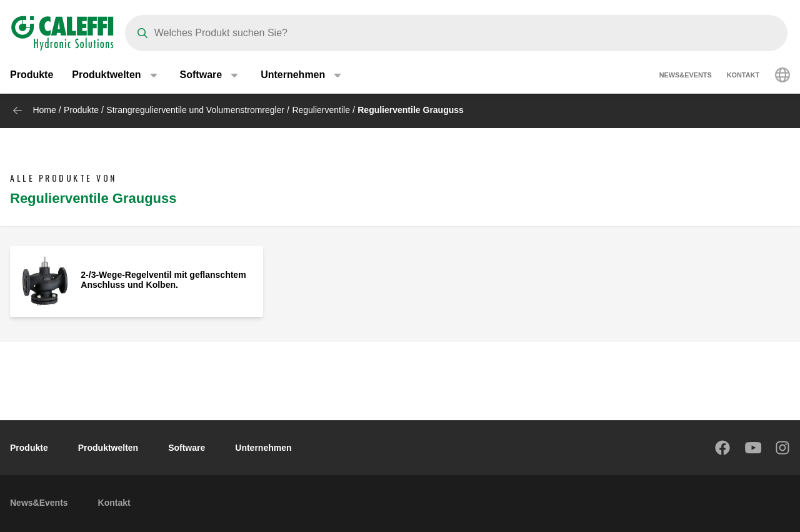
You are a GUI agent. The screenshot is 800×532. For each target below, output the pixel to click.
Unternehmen (263, 448)
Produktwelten (108, 448)
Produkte (32, 75)
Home (44, 110)
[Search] (456, 33)
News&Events (686, 75)
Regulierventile (321, 110)
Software (187, 448)
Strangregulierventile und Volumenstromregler (195, 110)
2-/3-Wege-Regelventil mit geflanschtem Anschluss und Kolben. (163, 280)
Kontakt (743, 75)
